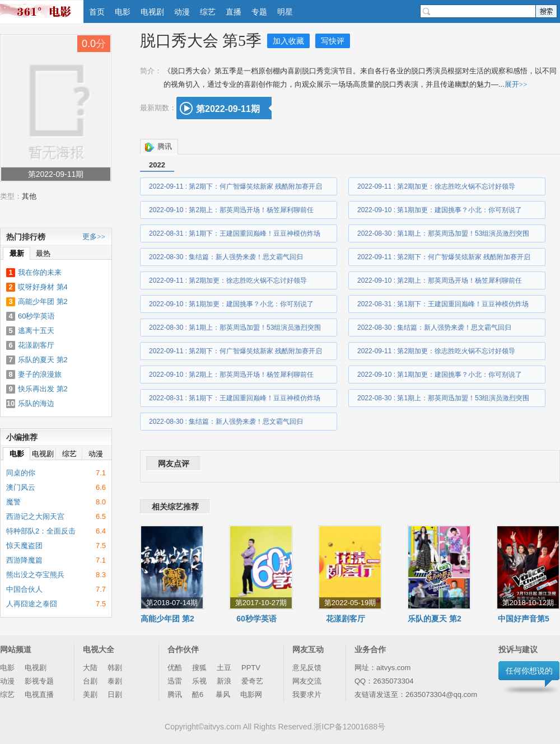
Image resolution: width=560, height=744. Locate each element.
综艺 (208, 12)
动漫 (182, 12)
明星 (285, 12)
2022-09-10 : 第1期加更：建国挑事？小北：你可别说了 (440, 210)
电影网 (251, 694)
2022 (157, 165)
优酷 (175, 668)
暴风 (223, 694)
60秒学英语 (256, 619)
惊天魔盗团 (24, 546)
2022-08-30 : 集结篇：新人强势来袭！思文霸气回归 (226, 257)
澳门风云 (21, 487)
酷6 (199, 694)
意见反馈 (307, 668)
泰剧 (115, 681)
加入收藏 (288, 41)
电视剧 (152, 12)
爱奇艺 (252, 681)
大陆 (90, 668)
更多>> (94, 237)
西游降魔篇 (24, 560)
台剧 (90, 681)
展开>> (516, 84)
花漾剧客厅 (346, 619)
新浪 (224, 681)
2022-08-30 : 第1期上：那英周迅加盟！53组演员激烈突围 (443, 233)
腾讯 (165, 146)
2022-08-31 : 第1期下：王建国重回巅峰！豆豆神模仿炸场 (235, 233)
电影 (123, 12)
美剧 (90, 694)
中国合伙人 (24, 589)
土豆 (224, 668)
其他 (29, 196)
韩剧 (115, 668)
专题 (259, 12)
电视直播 (39, 694)
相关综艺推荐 (175, 507)
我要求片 (307, 694)
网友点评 (174, 464)
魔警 (13, 502)
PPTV (251, 668)
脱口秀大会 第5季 (201, 41)
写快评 (333, 41)
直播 (234, 12)
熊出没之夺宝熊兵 (35, 575)
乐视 (199, 681)
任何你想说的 (529, 671)
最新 (17, 253)
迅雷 (175, 681)
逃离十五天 (36, 331)
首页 (97, 12)
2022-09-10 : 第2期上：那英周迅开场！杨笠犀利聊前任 (231, 210)
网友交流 (307, 681)
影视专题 (39, 681)
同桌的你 (21, 473)
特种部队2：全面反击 (41, 531)
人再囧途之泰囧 (32, 604)
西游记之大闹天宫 (35, 516)
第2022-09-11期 (228, 109)
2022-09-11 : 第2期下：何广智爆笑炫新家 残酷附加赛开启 (235, 186)
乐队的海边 (36, 403)
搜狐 (199, 668)
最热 (43, 253)
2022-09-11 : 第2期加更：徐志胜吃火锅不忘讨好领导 (436, 186)
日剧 (115, 694)
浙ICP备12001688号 (349, 727)
